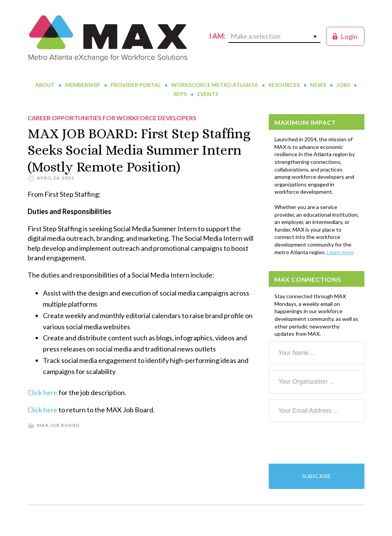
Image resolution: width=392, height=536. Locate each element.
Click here (42, 392)
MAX (108, 38)
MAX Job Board (58, 425)
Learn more (340, 252)
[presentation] (327, 443)
